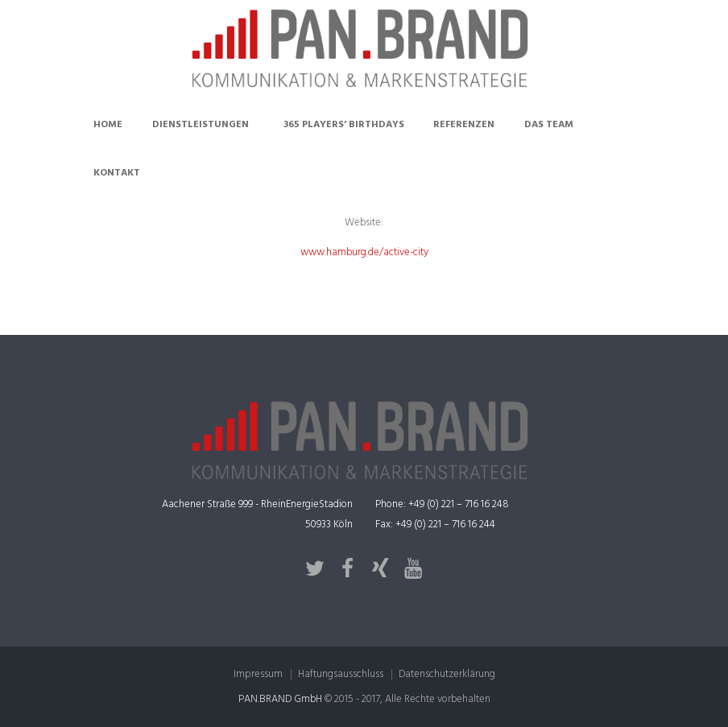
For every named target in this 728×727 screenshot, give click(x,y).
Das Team (549, 125)
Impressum (258, 674)
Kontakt (117, 173)
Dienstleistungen (201, 125)
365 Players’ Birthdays (344, 125)
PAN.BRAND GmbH (280, 699)
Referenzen (464, 125)
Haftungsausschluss (341, 674)
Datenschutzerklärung (447, 674)
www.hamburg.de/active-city (364, 252)
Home (108, 125)
